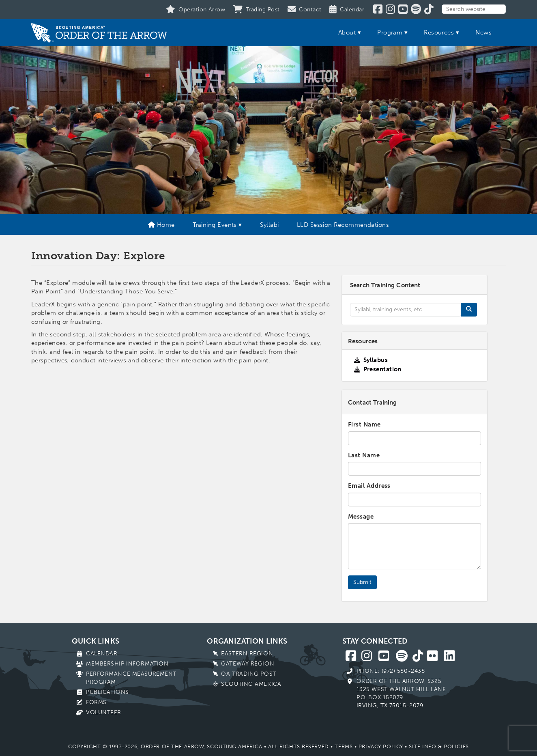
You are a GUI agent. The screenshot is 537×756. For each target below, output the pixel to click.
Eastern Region (247, 654)
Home (161, 225)
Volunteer (104, 712)
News (483, 32)
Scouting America (251, 684)
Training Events (215, 225)
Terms (344, 746)
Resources (439, 32)
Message (361, 517)
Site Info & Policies (439, 746)
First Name (364, 424)
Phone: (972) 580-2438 (391, 671)
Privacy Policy (381, 746)
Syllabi (269, 225)
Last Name (364, 455)
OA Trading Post (248, 674)
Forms (96, 702)
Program (390, 32)
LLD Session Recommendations (343, 225)
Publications (107, 692)
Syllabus (376, 360)
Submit (362, 582)
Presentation (382, 369)
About (347, 32)
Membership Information (127, 664)
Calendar (102, 654)
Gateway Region (248, 664)
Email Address (369, 486)
